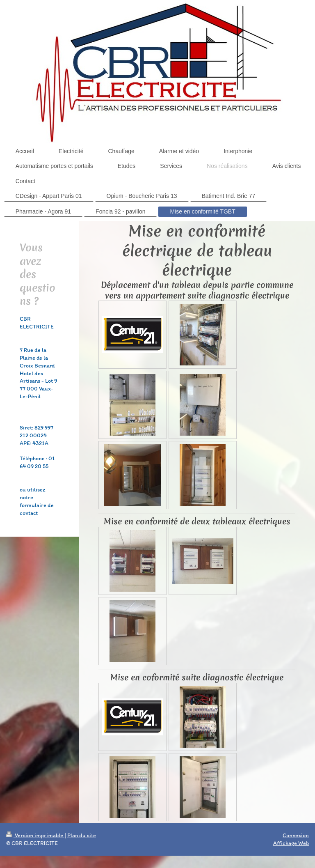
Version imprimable (35, 835)
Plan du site (82, 835)
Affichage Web (291, 843)
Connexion (296, 835)
